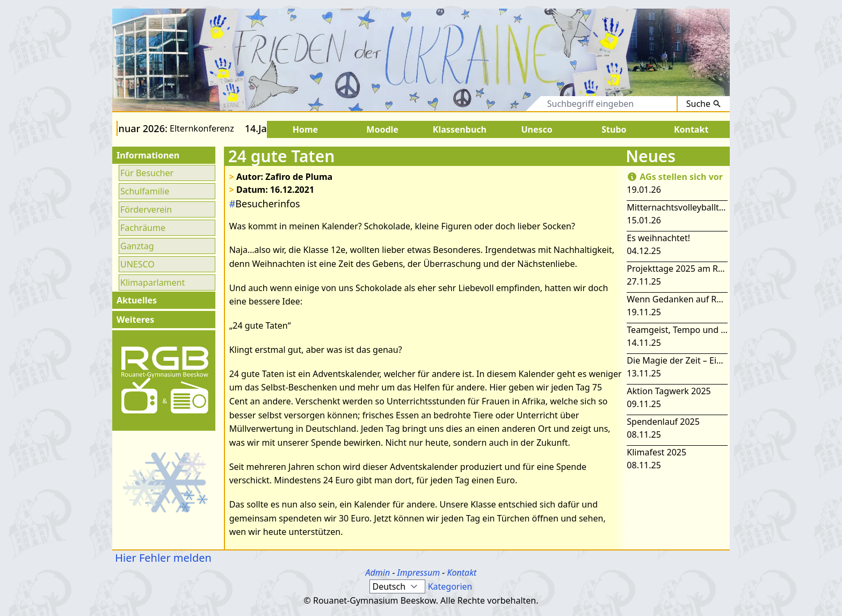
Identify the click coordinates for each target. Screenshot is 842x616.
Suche (704, 104)
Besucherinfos (265, 204)
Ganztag (137, 246)
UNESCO (137, 264)
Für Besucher (147, 173)
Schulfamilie (145, 191)
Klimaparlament (153, 282)
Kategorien (450, 586)
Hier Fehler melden (162, 558)
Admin (378, 572)
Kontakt (462, 572)
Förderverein (146, 209)
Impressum (419, 572)
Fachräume (143, 228)
